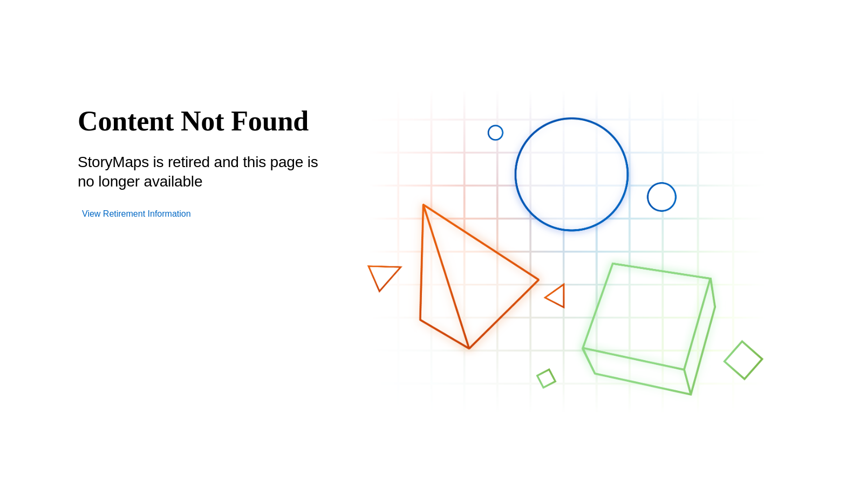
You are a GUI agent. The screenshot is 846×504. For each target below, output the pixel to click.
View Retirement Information (137, 214)
